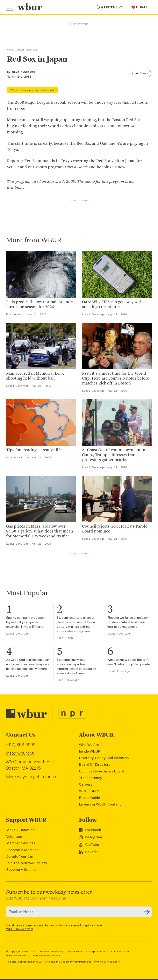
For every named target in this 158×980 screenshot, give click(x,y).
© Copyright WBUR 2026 (21, 951)
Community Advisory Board (102, 771)
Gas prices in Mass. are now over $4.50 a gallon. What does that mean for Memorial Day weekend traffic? (40, 531)
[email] (79, 912)
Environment (15, 315)
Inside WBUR (90, 751)
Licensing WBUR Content (100, 804)
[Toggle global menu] (10, 8)
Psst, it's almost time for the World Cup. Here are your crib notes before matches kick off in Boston (116, 379)
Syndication (75, 951)
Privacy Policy (78, 962)
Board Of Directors (95, 764)
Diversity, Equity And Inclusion (104, 758)
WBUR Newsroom (23, 72)
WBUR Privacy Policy (52, 951)
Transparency (91, 778)
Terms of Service (102, 962)
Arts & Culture (17, 458)
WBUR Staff (89, 791)
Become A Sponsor (22, 870)
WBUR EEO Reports (18, 956)
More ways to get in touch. (31, 777)
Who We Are (89, 745)
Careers (86, 784)
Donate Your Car (20, 856)
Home (10, 50)
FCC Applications (96, 951)
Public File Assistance (47, 956)
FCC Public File (120, 951)
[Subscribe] (147, 912)
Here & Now (65, 638)
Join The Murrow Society (27, 863)
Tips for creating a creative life (34, 450)
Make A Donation (20, 830)
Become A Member (22, 850)
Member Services (21, 843)
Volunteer (14, 837)
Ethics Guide (89, 798)
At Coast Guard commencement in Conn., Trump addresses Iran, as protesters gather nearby (114, 455)
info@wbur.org (20, 753)
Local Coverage (27, 50)
